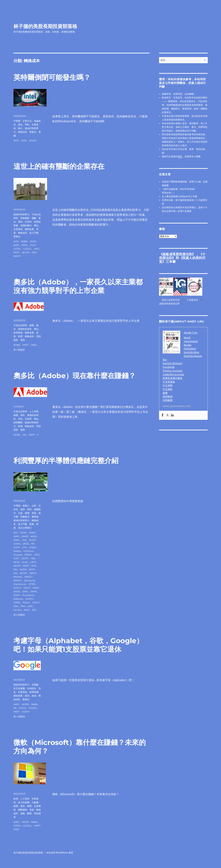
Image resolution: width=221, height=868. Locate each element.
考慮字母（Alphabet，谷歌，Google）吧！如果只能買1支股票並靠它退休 (78, 645)
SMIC (25, 591)
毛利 (20, 419)
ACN (16, 241)
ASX (24, 540)
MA (24, 435)
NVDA (23, 569)
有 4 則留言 (19, 717)
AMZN (25, 704)
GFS (24, 547)
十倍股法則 (192, 300)
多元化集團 (19, 688)
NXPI (32, 569)
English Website (173, 363)
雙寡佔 (33, 132)
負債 (34, 696)
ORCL (34, 345)
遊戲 (23, 813)
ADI (16, 533)
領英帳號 (168, 400)
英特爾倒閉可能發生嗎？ (52, 77)
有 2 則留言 (19, 350)
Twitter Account (173, 371)
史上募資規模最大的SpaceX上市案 (180, 196)
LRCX (33, 562)
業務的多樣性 (25, 329)
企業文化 (27, 121)
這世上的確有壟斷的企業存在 (59, 166)
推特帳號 (168, 397)
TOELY (26, 602)
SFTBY (32, 584)
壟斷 (34, 218)
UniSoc (17, 610)
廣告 (23, 415)
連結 (180, 156)
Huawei (18, 555)
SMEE (17, 591)
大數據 (35, 802)
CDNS (17, 544)
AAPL (17, 704)
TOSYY (36, 602)
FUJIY (17, 547)
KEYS (16, 562)
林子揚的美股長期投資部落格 (45, 26)
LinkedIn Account (173, 374)
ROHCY (18, 580)
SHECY (17, 588)
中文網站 (168, 389)
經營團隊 (18, 422)
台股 (34, 506)
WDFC (17, 256)
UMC (30, 606)
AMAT (32, 533)
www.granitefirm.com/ (177, 406)
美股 (34, 513)
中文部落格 (169, 382)
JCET (16, 558)
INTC (16, 140)
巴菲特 (28, 222)
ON (15, 573)
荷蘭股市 (25, 517)
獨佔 (36, 225)
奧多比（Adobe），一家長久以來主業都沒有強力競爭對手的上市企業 (78, 286)
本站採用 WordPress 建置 (60, 853)
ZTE (34, 610)
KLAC (25, 562)
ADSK (33, 241)
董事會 (35, 517)
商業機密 (25, 218)
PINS (16, 829)
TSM (34, 252)
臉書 (165, 393)
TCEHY (26, 712)
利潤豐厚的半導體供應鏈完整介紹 (66, 461)
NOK (24, 140)
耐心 (20, 128)
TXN (23, 606)
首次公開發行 (25, 528)
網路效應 (29, 229)
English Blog (192, 352)
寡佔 (20, 125)
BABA (34, 704)
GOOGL (27, 249)
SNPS (34, 591)
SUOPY (29, 599)
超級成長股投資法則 (177, 254)
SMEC (36, 588)
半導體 (17, 121)
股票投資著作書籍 (173, 378)
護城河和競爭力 (21, 214)
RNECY (29, 577)
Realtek (18, 577)
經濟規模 (34, 692)
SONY (17, 595)
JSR (33, 558)
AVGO (32, 540)
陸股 (32, 524)
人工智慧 (34, 411)
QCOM (33, 140)
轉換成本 (23, 132)
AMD (16, 245)
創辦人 (26, 506)
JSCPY (25, 558)
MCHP (17, 566)
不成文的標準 (20, 325)
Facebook (169, 367)
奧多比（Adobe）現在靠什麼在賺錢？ (75, 376)
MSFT (17, 252)
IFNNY (28, 555)
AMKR (25, 536)
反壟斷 (35, 685)
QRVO (33, 573)
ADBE (24, 241)
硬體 (27, 513)
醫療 (29, 813)
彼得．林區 (26, 509)
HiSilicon (29, 551)
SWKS (17, 602)
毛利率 (28, 419)
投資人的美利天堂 (182, 260)
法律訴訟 (32, 688)
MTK (34, 566)
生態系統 (18, 229)
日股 (20, 513)
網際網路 (23, 810)
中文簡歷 (168, 385)
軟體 (20, 336)
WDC (27, 610)
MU (15, 569)
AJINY (23, 533)
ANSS (34, 536)
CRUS (26, 544)
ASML (25, 245)
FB (33, 544)
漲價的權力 (26, 225)
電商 (23, 340)
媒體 (32, 325)
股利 (27, 696)
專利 (27, 125)
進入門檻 (34, 233)
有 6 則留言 (19, 615)
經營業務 (18, 333)
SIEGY (27, 588)
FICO (33, 245)
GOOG (17, 249)
